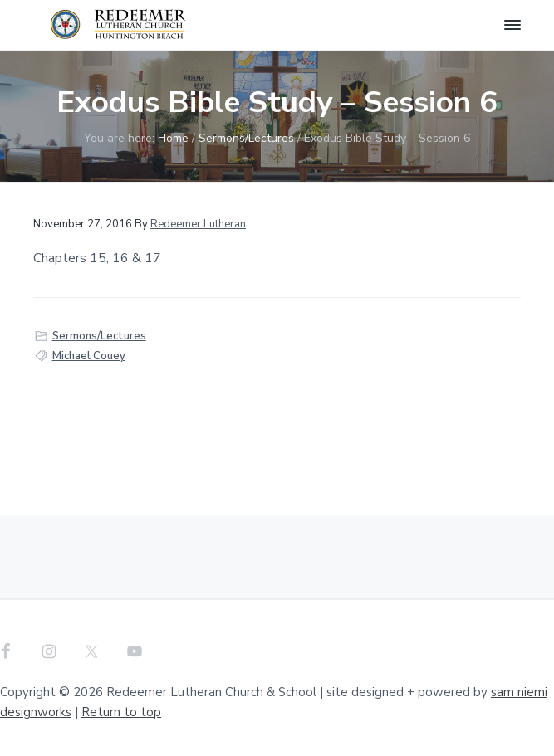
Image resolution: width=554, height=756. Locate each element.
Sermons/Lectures (99, 336)
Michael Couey (89, 356)
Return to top (121, 712)
